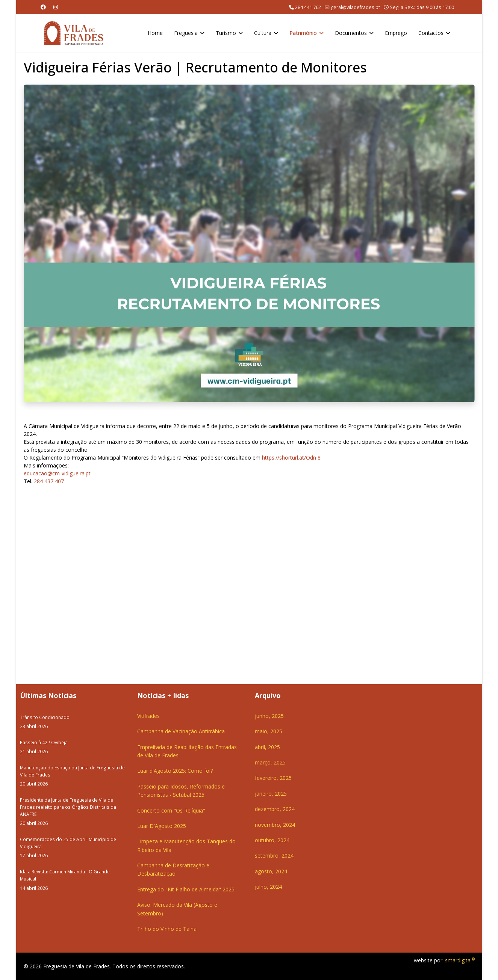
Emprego (396, 33)
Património (303, 33)
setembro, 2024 (274, 856)
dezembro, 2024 (275, 809)
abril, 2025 (267, 747)
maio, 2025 (269, 731)
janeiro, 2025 (271, 794)
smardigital (460, 960)
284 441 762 (308, 7)
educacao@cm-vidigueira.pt (57, 473)
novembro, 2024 (275, 825)
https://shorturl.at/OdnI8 (291, 458)
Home (155, 33)
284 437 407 (49, 481)
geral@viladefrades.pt (355, 7)
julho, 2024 (268, 887)
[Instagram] (56, 7)
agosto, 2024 (271, 871)
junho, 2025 (269, 716)
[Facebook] (43, 7)
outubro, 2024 (272, 840)
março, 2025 (270, 762)
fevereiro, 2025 (273, 778)
